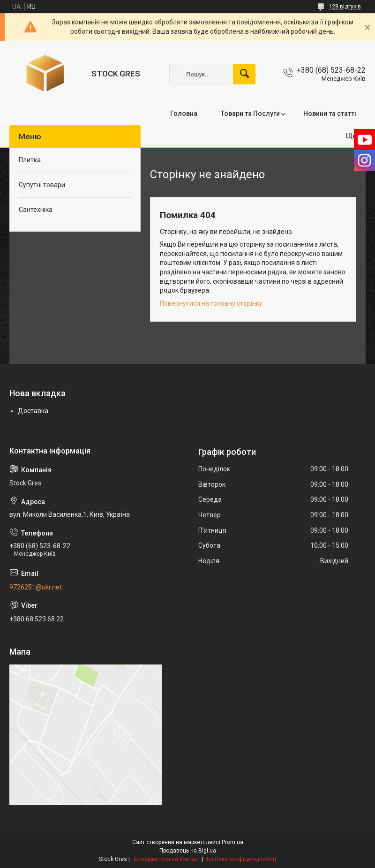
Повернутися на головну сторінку (211, 303)
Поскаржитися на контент (166, 859)
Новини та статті (330, 113)
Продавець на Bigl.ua (188, 851)
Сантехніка (36, 210)
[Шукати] (244, 74)
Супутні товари (42, 185)
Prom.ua (232, 842)
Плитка (30, 160)
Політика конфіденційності (240, 859)
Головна (184, 113)
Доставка (33, 411)
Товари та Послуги (250, 113)
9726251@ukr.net (36, 587)
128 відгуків (345, 7)
